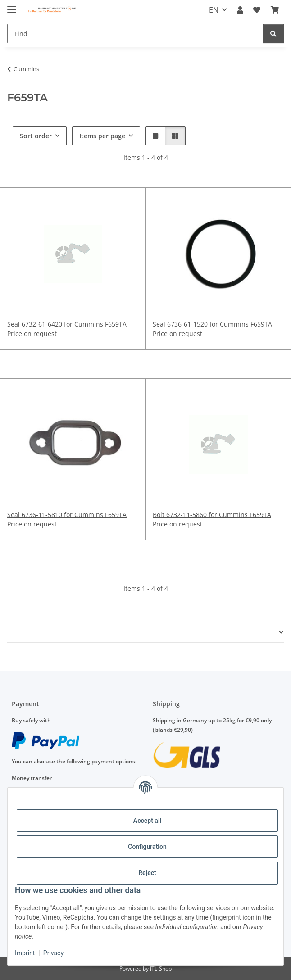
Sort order (36, 136)
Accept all (147, 821)
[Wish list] (257, 10)
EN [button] (214, 10)
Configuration (147, 847)
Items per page (102, 136)
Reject (147, 873)
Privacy (53, 953)
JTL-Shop (161, 969)
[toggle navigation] (12, 6)
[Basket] (275, 10)
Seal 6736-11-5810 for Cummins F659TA (67, 515)
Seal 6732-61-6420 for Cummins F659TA (67, 324)
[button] (240, 10)
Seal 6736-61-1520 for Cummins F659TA (212, 324)
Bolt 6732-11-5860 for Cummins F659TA (212, 515)
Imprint (25, 953)
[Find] (135, 34)
